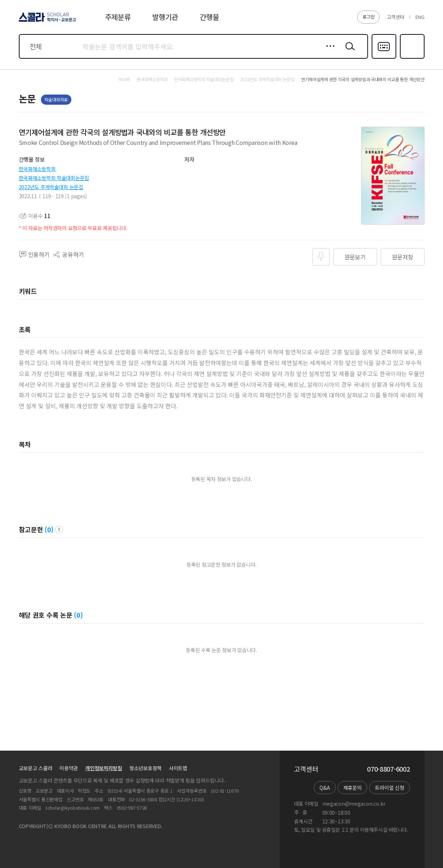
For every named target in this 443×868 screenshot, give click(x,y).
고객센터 (395, 17)
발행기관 (165, 17)
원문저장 (403, 257)
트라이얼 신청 (389, 788)
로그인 (368, 16)
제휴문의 (353, 788)
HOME (124, 79)
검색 (348, 52)
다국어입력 (384, 58)
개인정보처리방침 (104, 768)
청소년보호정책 (145, 768)
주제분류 (118, 17)
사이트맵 (178, 768)
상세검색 (328, 52)
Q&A (325, 788)
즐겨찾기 (411, 58)
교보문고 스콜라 (36, 768)
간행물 (209, 17)
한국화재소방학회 (37, 169)
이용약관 (69, 768)
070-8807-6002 (388, 769)
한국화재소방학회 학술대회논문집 (54, 178)
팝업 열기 (59, 530)
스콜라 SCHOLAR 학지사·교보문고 (46, 21)
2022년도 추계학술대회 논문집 (51, 187)
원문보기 (355, 257)
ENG (420, 17)
